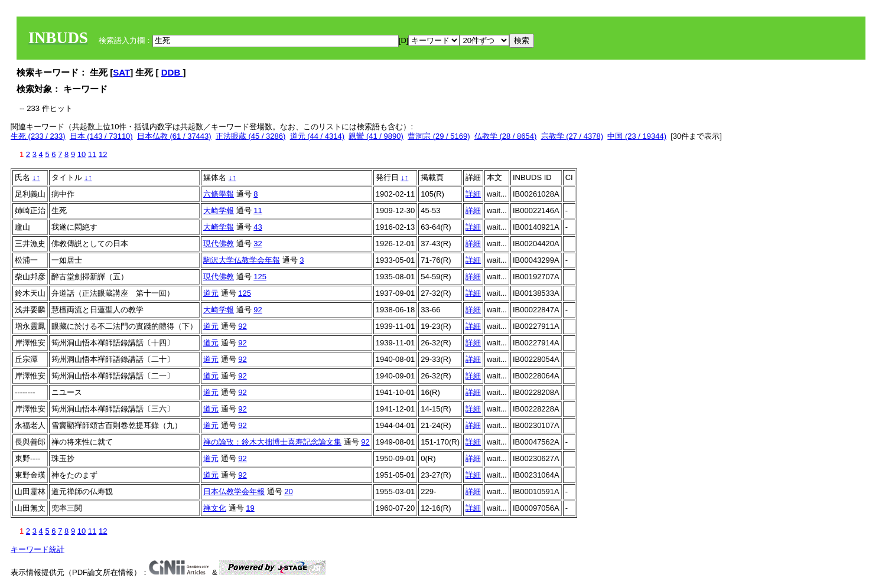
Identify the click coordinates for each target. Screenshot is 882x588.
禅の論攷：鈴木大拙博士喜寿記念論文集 (272, 442)
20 (288, 491)
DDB (172, 72)
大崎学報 (219, 210)
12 (103, 154)
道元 (211, 293)
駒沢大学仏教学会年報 (242, 260)
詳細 (473, 194)
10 (82, 154)
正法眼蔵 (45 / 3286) (251, 136)
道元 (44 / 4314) (318, 136)
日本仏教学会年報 (234, 491)
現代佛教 (219, 244)
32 (258, 244)
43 (258, 227)
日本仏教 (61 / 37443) (174, 136)
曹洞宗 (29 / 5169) (439, 136)
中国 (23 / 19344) (637, 136)
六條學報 (219, 194)
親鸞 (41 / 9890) (376, 136)
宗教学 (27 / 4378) (572, 136)
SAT (121, 72)
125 (260, 277)
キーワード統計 (38, 549)
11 (92, 154)
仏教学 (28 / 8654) (506, 136)
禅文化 (215, 508)
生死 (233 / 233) (38, 136)
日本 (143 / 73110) (101, 136)
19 (250, 508)
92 (258, 310)
